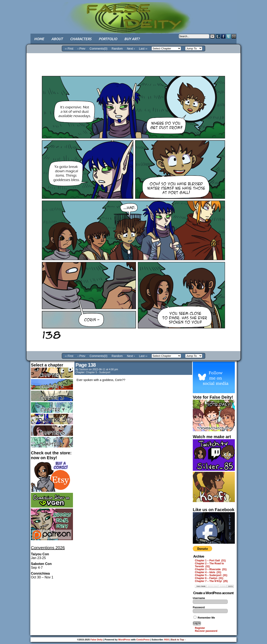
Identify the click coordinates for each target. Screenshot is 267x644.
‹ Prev (81, 49)
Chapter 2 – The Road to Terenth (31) (209, 565)
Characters (81, 39)
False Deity (133, 14)
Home (39, 39)
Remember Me (204, 618)
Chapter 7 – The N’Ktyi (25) (211, 581)
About (57, 39)
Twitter (229, 36)
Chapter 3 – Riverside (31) (211, 569)
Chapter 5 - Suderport (98, 372)
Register (200, 628)
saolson (84, 369)
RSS (167, 640)
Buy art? (132, 39)
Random (117, 49)
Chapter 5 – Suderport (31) (211, 575)
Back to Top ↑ (178, 640)
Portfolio (108, 39)
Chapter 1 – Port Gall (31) (210, 561)
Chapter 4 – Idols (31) (208, 572)
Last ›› (143, 49)
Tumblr (218, 36)
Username (199, 598)
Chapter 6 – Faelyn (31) (209, 578)
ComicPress (143, 640)
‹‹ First (69, 49)
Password (199, 607)
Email (234, 36)
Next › (131, 49)
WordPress (124, 640)
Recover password (206, 631)
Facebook (223, 36)
